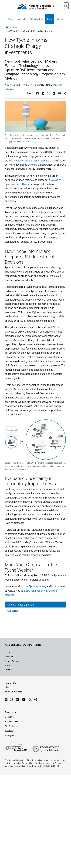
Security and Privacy (14, 722)
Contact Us (10, 683)
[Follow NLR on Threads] (35, 700)
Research (21, 19)
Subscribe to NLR (13, 692)
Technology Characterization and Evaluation (33, 161)
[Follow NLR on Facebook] (6, 700)
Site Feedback (11, 726)
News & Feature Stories (21, 605)
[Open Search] (66, 6)
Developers (10, 731)
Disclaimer (10, 717)
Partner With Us (36, 19)
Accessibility (10, 712)
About (10, 19)
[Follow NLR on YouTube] (24, 700)
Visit (7, 687)
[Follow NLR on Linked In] (18, 700)
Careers (60, 19)
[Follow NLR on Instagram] (12, 700)
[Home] (7, 27)
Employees (10, 736)
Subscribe (13, 611)
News (50, 19)
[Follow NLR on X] (30, 700)
